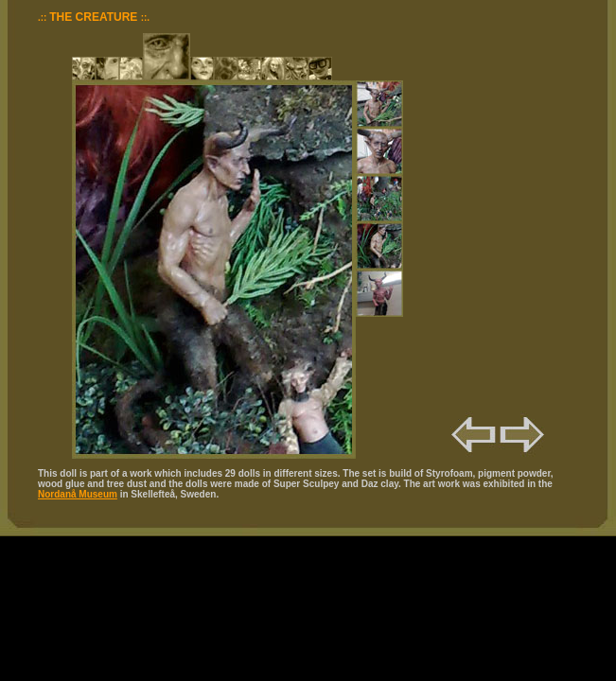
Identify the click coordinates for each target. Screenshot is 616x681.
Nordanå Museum (78, 494)
